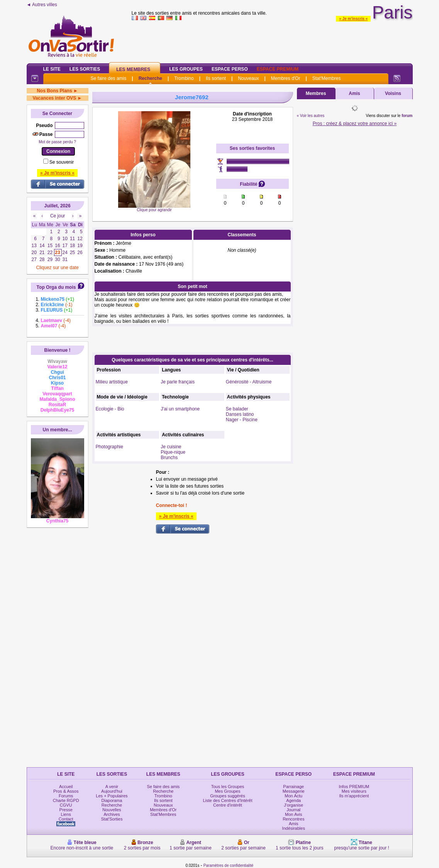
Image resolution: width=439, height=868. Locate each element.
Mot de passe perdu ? (57, 142)
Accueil (66, 787)
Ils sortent (216, 78)
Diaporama (112, 800)
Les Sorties (85, 69)
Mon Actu (293, 796)
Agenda (293, 800)
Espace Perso (230, 69)
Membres (316, 93)
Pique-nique (173, 452)
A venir (112, 787)
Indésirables (294, 828)
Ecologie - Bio (110, 409)
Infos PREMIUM (354, 787)
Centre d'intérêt (228, 805)
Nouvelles (112, 810)
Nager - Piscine (242, 420)
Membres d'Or (286, 78)
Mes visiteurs (354, 791)
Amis (354, 93)
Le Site (52, 69)
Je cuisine (171, 447)
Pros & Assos (66, 791)
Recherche (150, 78)
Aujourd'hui (112, 791)
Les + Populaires (112, 796)
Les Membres (133, 70)
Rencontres (293, 819)
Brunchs (169, 458)
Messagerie (294, 791)
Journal (293, 810)
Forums (66, 796)
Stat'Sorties (112, 819)
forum (407, 116)
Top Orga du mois (56, 287)
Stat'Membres (327, 78)
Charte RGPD (66, 800)
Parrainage (293, 787)
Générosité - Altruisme (249, 382)
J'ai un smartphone (180, 409)
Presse (66, 810)
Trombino (184, 78)
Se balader (237, 409)
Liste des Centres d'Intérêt (227, 800)
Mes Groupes (227, 791)
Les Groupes (186, 69)
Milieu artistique (112, 382)
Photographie (109, 447)
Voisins (393, 93)
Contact (66, 819)
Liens (66, 814)
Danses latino (240, 414)
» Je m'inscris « (353, 19)
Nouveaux (248, 78)
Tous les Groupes (228, 787)
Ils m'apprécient (354, 796)
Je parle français (178, 382)
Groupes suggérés (228, 796)
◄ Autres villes (42, 5)
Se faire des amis (109, 78)
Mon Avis (293, 814)
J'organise (293, 805)
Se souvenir (62, 162)
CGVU (66, 805)
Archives (112, 814)
